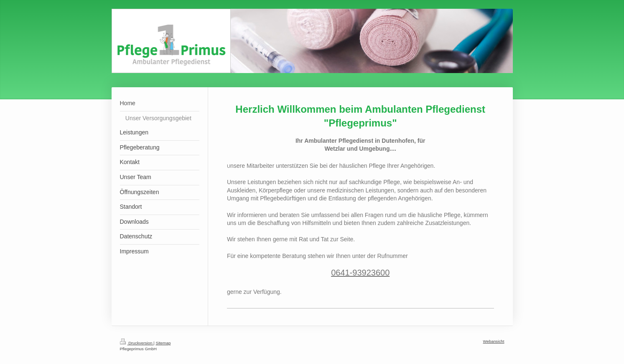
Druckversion (137, 343)
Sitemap (163, 343)
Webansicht (493, 341)
